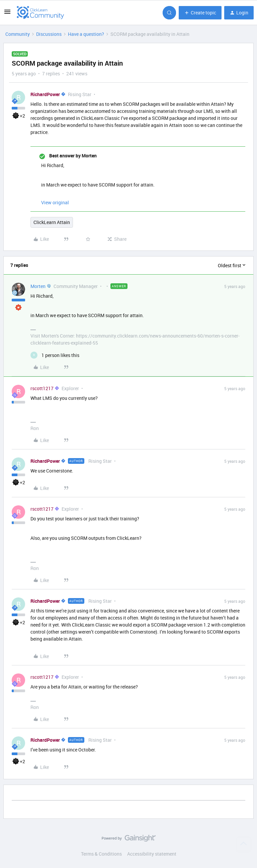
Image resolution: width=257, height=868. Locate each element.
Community (18, 34)
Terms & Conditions (101, 854)
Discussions (49, 34)
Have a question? (86, 34)
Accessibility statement (152, 854)
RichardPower (45, 94)
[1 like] (55, 355)
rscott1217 (42, 388)
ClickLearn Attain (52, 222)
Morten (38, 286)
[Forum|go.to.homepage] (40, 13)
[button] (7, 14)
